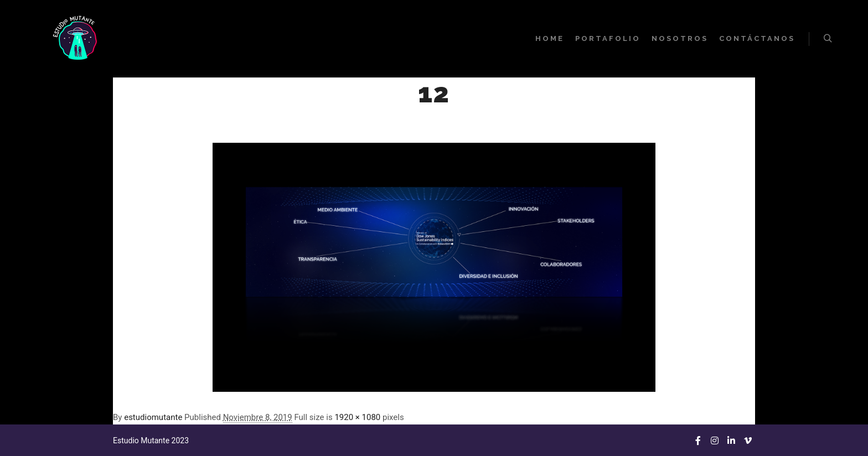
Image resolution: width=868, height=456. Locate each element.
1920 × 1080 (357, 417)
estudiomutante (153, 417)
